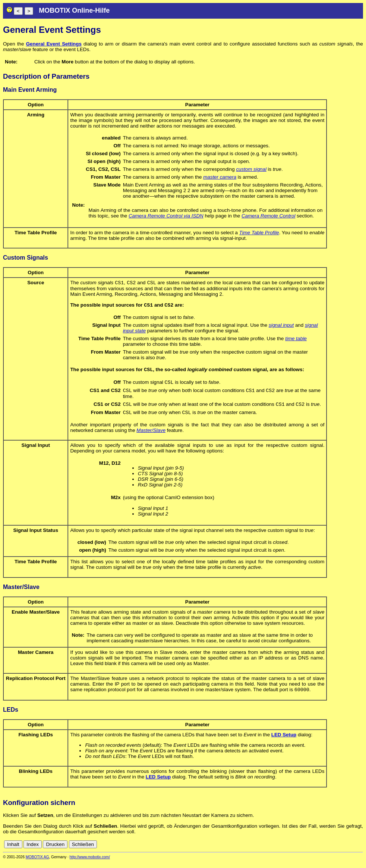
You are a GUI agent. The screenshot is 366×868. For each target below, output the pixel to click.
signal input (281, 327)
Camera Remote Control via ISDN (166, 216)
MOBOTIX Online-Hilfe (74, 10)
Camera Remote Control (268, 216)
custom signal (251, 169)
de (351, 850)
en (359, 850)
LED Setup (284, 741)
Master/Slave (151, 435)
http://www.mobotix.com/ (90, 863)
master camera (220, 177)
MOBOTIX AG (37, 863)
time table (296, 340)
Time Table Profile (259, 233)
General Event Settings (54, 44)
